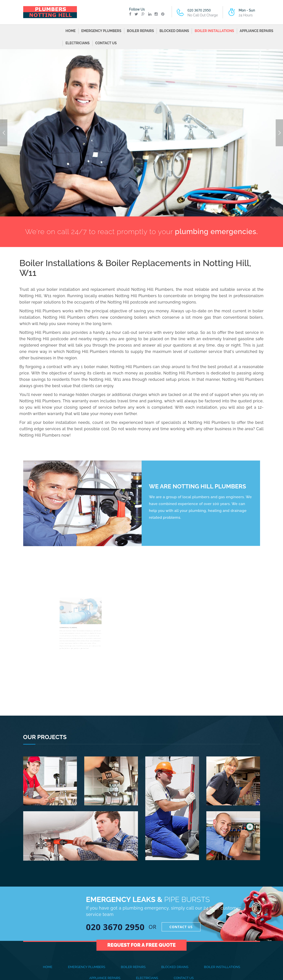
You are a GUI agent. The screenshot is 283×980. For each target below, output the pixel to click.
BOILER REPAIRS (140, 31)
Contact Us (181, 927)
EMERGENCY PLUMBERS (101, 31)
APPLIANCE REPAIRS (257, 31)
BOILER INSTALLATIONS (214, 31)
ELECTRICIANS (78, 43)
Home (71, 31)
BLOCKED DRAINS (174, 31)
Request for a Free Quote (142, 937)
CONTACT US (106, 43)
